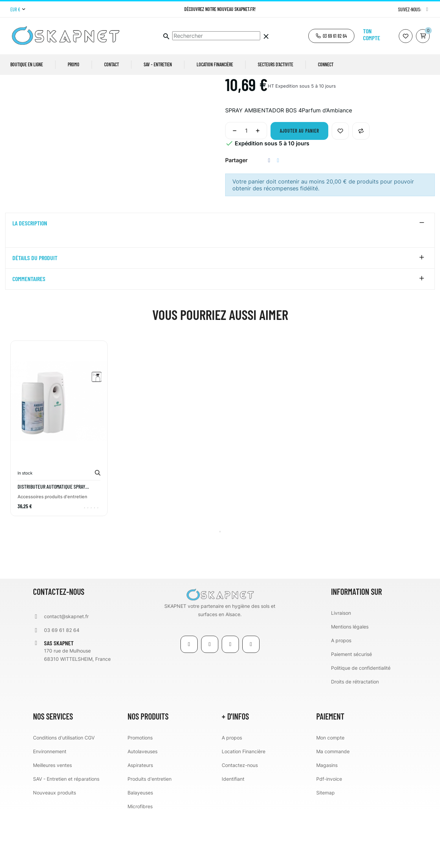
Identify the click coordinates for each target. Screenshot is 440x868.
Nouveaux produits (54, 845)
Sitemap (326, 845)
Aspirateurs (140, 818)
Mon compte (330, 791)
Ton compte (372, 34)
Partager (269, 213)
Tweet (278, 213)
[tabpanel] (59, 486)
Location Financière (244, 804)
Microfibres (140, 859)
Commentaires (29, 332)
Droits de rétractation (355, 735)
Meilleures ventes (52, 818)
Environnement (50, 804)
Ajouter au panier (299, 184)
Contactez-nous (240, 818)
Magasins (327, 818)
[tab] (220, 276)
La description (30, 276)
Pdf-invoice (329, 832)
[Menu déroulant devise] (18, 10)
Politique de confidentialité (361, 721)
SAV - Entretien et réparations (66, 832)
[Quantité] (246, 183)
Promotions (140, 791)
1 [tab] (220, 585)
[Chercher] (216, 36)
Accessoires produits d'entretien (52, 549)
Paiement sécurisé (351, 707)
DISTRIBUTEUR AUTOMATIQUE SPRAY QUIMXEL (51, 539)
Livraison (341, 666)
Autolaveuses (142, 804)
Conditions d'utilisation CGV (64, 791)
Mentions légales (350, 680)
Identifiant (233, 832)
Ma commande (333, 804)
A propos (341, 693)
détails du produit (35, 311)
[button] (331, 36)
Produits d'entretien (150, 832)
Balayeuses (140, 845)
